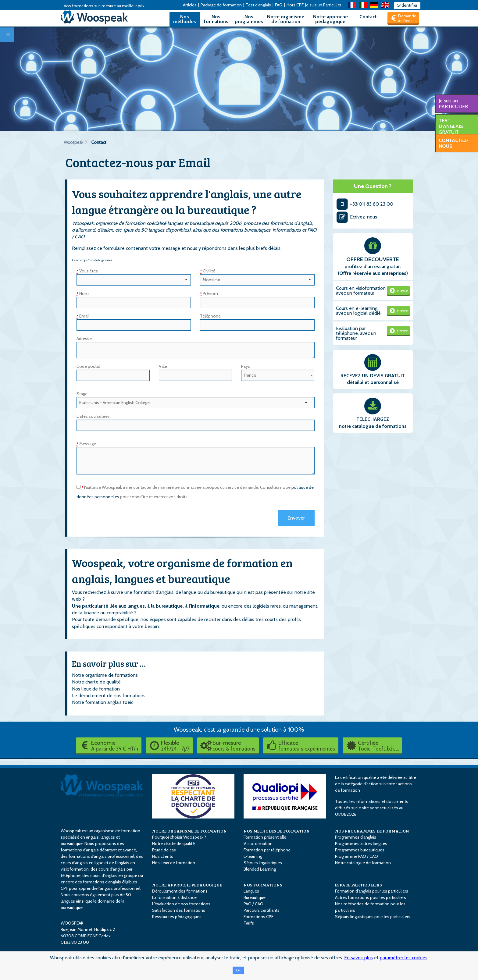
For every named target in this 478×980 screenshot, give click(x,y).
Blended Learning (260, 869)
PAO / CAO (253, 904)
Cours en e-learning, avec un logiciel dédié (358, 311)
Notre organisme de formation (286, 19)
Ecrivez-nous (357, 217)
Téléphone (210, 316)
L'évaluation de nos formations (181, 904)
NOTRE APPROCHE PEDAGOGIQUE (187, 885)
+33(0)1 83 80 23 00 (365, 204)
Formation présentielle (265, 837)
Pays (246, 366)
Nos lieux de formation (96, 689)
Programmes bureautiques (360, 850)
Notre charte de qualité (96, 682)
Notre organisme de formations (105, 675)
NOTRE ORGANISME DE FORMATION (189, 831)
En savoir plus (358, 958)
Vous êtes (87, 271)
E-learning (253, 856)
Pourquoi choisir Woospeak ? (179, 837)
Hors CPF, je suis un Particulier (314, 5)
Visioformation (258, 843)
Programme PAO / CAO (357, 856)
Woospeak (73, 142)
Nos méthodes (185, 19)
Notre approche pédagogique (330, 19)
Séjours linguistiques (263, 863)
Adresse (84, 339)
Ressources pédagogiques (177, 917)
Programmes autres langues (361, 843)
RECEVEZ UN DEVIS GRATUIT (373, 376)
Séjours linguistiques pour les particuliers (373, 917)
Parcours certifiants (262, 910)
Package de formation (221, 5)
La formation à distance (174, 897)
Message (86, 444)
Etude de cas (164, 850)
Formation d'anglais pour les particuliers (372, 891)
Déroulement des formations (180, 891)
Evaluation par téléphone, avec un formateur (356, 333)
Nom (83, 293)
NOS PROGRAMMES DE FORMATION (372, 831)
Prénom (209, 293)
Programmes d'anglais (356, 837)
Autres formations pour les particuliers (371, 897)
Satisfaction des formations (179, 910)
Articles (190, 5)
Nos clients (163, 856)
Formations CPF (259, 917)
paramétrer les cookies (404, 958)
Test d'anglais (258, 5)
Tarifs (249, 923)
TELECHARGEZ (373, 419)
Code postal (88, 366)
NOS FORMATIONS (263, 885)
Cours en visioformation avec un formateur (361, 291)
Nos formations (216, 19)
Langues (251, 891)
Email (83, 316)
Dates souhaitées (93, 416)
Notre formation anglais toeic (103, 702)
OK (238, 970)
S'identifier (407, 5)
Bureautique (255, 897)
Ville (163, 366)
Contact (368, 17)
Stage (82, 394)
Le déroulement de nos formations (109, 696)
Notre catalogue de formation (363, 863)
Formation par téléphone (267, 850)
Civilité (208, 271)
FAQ (279, 5)
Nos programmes (249, 19)
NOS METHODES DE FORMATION (277, 831)
